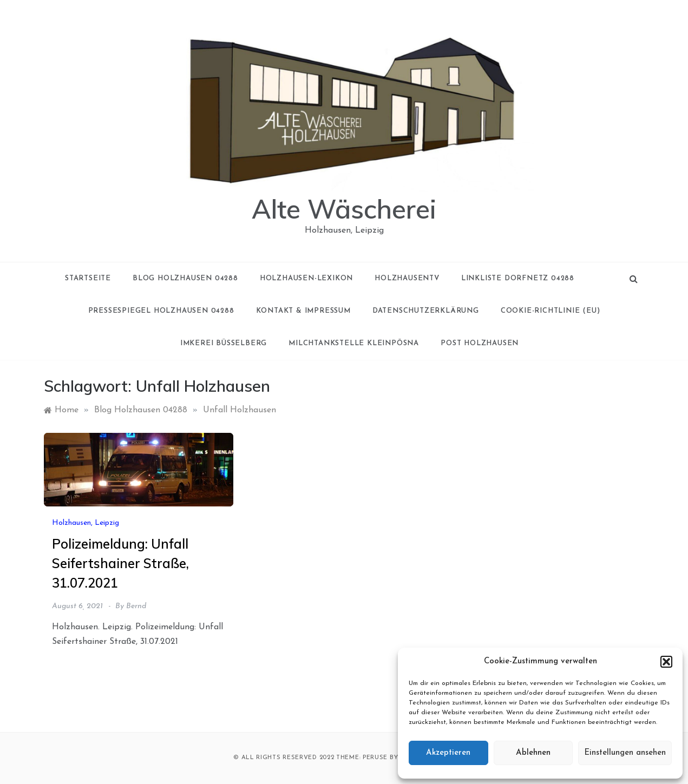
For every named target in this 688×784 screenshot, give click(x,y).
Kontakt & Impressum (303, 311)
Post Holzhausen (480, 343)
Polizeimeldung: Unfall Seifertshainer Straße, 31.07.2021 (120, 563)
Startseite (88, 278)
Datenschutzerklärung (426, 311)
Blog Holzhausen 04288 (185, 278)
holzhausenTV (407, 278)
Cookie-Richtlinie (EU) (551, 311)
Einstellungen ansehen (625, 753)
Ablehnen (533, 753)
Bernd (136, 606)
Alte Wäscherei (344, 209)
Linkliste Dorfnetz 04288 (518, 278)
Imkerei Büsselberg (224, 343)
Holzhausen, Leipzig (86, 523)
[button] (666, 662)
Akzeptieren (448, 753)
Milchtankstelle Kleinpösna (354, 343)
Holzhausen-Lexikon (306, 278)
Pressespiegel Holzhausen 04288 (161, 311)
